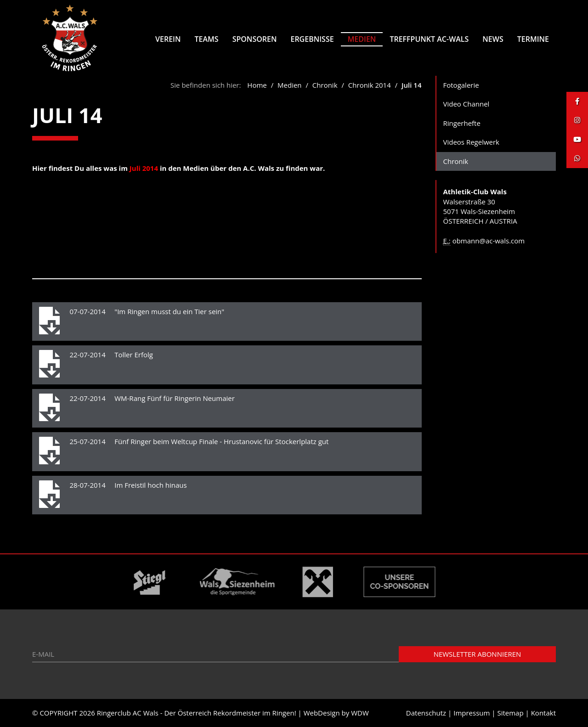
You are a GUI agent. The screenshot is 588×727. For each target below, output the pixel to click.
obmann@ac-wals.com (489, 241)
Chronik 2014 (370, 85)
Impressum (472, 713)
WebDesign (322, 713)
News (493, 39)
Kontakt (543, 713)
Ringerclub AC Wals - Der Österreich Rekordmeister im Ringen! (197, 713)
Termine (533, 39)
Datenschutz (426, 713)
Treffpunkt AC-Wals (429, 39)
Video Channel (466, 104)
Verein (168, 39)
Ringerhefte (462, 123)
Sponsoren (255, 39)
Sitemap (510, 713)
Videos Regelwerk (472, 142)
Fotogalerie (461, 85)
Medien (362, 39)
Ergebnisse (312, 39)
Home (257, 85)
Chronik (326, 85)
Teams (207, 39)
